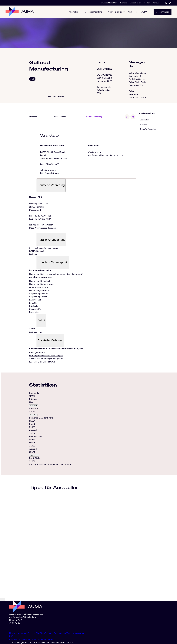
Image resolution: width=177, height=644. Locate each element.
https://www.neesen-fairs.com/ (43, 228)
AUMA (144, 12)
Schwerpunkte (115, 12)
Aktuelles (132, 12)
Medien (147, 3)
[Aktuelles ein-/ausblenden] (139, 12)
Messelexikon (135, 3)
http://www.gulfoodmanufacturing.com (105, 155)
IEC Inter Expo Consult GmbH (43, 362)
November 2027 (104, 81)
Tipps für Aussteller (148, 129)
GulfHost (33, 254)
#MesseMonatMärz (109, 3)
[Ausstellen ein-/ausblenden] (81, 12)
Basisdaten (144, 120)
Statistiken (144, 124)
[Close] (3, 622)
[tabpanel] (83, 427)
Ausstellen (74, 12)
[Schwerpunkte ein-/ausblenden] (124, 12)
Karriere (124, 3)
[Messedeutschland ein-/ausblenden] (104, 12)
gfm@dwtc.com (95, 152)
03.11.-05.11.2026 (104, 78)
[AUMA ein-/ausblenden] (149, 12)
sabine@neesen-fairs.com (41, 225)
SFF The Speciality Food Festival (44, 248)
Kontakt (156, 3)
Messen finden (163, 12)
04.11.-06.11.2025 (104, 75)
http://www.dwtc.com (50, 173)
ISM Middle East (37, 251)
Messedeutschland (93, 12)
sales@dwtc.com (48, 170)
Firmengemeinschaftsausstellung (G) (46, 355)
